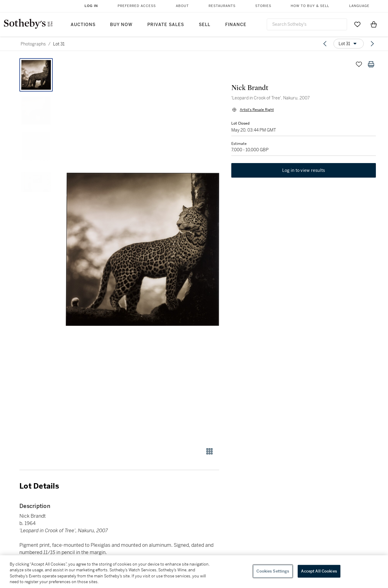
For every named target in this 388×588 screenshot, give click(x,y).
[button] (142, 249)
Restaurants (222, 6)
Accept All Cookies (319, 571)
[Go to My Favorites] (357, 24)
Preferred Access (137, 6)
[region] (194, 572)
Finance (236, 25)
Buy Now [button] (121, 25)
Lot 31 (59, 44)
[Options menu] (349, 44)
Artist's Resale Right (257, 110)
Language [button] (359, 6)
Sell (205, 25)
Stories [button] (263, 6)
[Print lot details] (371, 64)
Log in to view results (304, 170)
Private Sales (166, 25)
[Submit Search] (340, 24)
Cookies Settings (273, 571)
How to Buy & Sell (310, 6)
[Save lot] (359, 64)
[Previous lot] (325, 44)
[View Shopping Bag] (374, 24)
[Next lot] (372, 44)
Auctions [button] (83, 25)
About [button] (182, 6)
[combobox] (307, 24)
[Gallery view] (209, 451)
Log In (91, 6)
